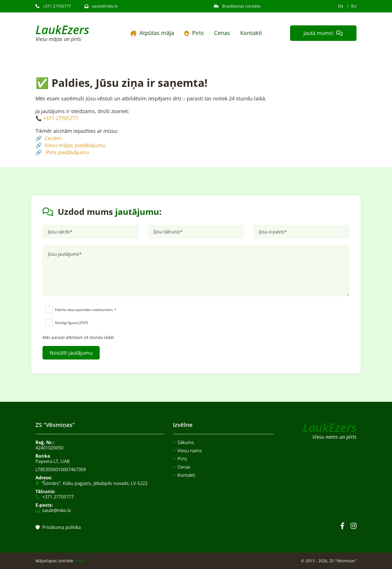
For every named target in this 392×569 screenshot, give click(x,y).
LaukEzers (62, 29)
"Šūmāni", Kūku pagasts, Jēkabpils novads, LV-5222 (94, 483)
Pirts (194, 33)
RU (354, 6)
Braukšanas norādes (237, 6)
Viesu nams (190, 451)
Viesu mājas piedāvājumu (75, 145)
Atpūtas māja (152, 33)
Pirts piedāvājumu (67, 152)
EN (341, 6)
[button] (323, 33)
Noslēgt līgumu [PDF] (71, 323)
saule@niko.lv (101, 6)
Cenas (222, 33)
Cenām (53, 138)
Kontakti (251, 33)
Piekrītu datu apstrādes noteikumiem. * (86, 310)
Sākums (186, 442)
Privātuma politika (58, 527)
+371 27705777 (53, 6)
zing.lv (80, 561)
